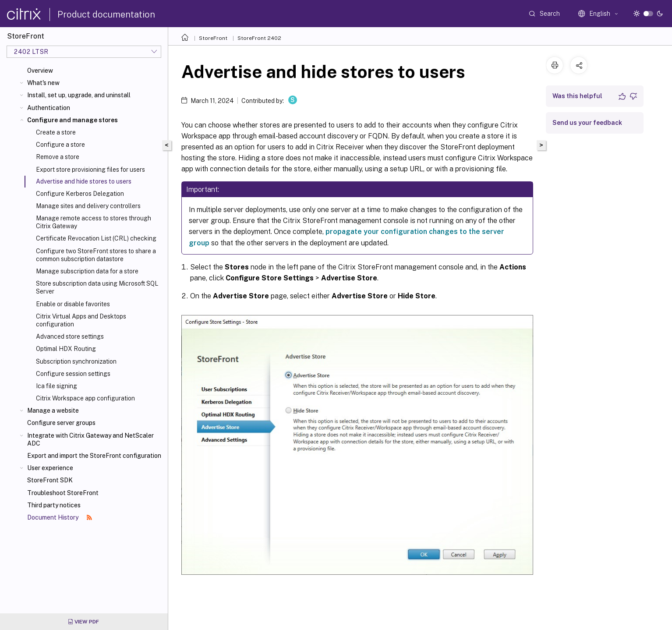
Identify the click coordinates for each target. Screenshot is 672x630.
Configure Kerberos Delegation (80, 194)
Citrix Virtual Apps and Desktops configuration (81, 320)
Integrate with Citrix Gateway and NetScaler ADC (90, 439)
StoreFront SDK (50, 480)
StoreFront (213, 38)
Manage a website (53, 411)
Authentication (49, 108)
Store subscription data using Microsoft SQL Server (97, 287)
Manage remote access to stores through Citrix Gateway (94, 222)
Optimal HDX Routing (66, 349)
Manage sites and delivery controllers (88, 206)
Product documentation (106, 14)
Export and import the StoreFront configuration (94, 456)
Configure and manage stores (73, 120)
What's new (43, 83)
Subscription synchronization (76, 361)
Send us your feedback (587, 123)
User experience (50, 468)
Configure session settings (73, 374)
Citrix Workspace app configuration (85, 398)
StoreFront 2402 (259, 38)
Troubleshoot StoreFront (63, 493)
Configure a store (60, 145)
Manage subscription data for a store (87, 271)
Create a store (56, 132)
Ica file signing (57, 386)
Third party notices (54, 505)
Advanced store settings (70, 336)
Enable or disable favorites (73, 304)
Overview (40, 71)
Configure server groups (61, 423)
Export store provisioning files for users (90, 170)
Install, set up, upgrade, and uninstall (79, 95)
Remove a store (58, 157)
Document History (60, 517)
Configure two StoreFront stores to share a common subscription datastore (96, 255)
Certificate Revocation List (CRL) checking (96, 238)
